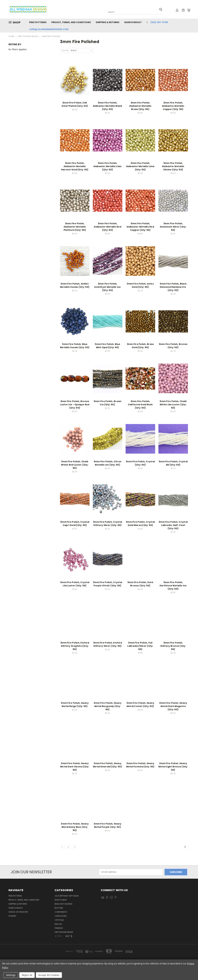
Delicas (58, 924)
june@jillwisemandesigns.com (49, 29)
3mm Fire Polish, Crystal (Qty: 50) (140, 463)
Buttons (59, 908)
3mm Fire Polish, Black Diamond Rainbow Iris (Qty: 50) (173, 287)
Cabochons (61, 916)
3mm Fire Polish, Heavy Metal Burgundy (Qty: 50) (108, 706)
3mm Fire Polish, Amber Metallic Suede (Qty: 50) (75, 285)
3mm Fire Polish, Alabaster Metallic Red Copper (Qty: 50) (140, 227)
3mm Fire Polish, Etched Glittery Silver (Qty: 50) (108, 644)
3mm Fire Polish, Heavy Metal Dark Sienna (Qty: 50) (75, 767)
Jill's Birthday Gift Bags (67, 896)
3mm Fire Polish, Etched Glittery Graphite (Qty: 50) (75, 646)
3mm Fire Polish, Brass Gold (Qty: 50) (140, 346)
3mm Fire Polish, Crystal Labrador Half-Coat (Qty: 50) (173, 525)
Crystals (59, 920)
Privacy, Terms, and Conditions (71, 22)
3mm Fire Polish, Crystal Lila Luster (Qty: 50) (75, 584)
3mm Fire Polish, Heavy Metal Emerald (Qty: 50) (108, 765)
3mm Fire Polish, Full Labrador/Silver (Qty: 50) (140, 646)
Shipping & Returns (108, 22)
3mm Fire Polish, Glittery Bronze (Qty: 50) (173, 646)
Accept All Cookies (49, 975)
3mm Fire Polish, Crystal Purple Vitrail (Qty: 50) (108, 584)
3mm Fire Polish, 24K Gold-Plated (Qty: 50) (75, 104)
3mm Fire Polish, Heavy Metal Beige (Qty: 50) (75, 705)
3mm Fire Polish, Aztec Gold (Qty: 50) (140, 285)
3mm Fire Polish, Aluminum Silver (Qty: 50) (173, 227)
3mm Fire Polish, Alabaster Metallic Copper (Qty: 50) (173, 106)
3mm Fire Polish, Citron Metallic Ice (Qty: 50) (108, 463)
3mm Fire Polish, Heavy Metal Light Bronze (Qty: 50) (173, 767)
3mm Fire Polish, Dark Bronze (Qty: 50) (140, 584)
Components (61, 912)
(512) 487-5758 (159, 22)
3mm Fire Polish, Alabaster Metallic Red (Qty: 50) (108, 227)
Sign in (12, 912)
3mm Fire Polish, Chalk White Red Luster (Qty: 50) (75, 465)
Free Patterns (38, 22)
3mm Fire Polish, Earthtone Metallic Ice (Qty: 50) (173, 586)
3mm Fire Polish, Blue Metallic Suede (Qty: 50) (75, 346)
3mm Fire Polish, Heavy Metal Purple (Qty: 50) (108, 825)
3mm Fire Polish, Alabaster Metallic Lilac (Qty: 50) (108, 166)
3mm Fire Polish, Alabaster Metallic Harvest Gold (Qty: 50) (75, 166)
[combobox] (136, 12)
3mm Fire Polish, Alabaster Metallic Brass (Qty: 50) (140, 106)
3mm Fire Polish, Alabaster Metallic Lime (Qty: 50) (140, 166)
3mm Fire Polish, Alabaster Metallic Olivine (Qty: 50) (173, 166)
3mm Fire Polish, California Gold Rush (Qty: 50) (140, 405)
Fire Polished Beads (64, 932)
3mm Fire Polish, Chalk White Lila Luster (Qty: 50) (173, 405)
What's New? (61, 900)
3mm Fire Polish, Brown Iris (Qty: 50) (108, 403)
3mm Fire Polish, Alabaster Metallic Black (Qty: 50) (108, 106)
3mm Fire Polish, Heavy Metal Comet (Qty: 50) (140, 705)
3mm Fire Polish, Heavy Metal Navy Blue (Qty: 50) (75, 827)
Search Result (133, 22)
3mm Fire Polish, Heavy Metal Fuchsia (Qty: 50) (140, 765)
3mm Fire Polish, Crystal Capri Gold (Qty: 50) (75, 524)
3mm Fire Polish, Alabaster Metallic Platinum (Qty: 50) (75, 227)
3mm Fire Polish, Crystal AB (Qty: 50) (173, 463)
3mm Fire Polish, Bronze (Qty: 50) (173, 346)
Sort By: (65, 50)
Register (24, 912)
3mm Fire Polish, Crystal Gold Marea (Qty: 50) (140, 524)
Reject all (27, 975)
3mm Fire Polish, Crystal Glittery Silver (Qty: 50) (108, 524)
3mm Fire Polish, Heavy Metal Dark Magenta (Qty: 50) (173, 706)
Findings (59, 928)
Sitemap (12, 916)
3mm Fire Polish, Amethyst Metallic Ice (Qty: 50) (107, 287)
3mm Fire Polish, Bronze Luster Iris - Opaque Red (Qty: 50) (75, 405)
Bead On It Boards (63, 904)
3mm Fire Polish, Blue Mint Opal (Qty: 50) (107, 346)
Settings (11, 975)
